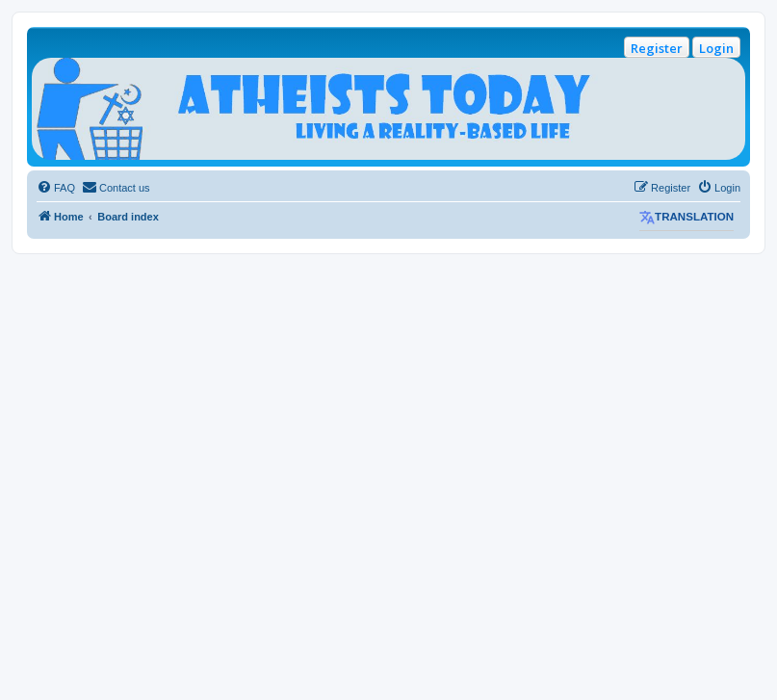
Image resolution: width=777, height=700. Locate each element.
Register (657, 48)
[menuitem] (56, 188)
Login (716, 48)
